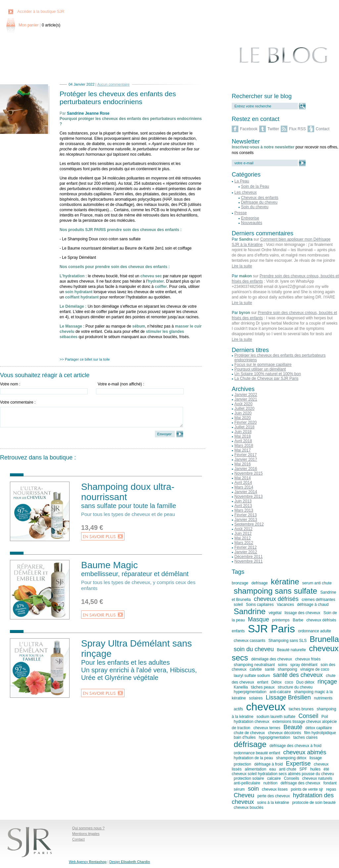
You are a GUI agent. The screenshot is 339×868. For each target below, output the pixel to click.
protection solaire (249, 778)
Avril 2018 (243, 441)
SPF (303, 769)
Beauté (293, 727)
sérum (239, 789)
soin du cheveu (254, 649)
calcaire (274, 778)
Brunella (324, 639)
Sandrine (250, 611)
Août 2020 (243, 404)
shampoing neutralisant (254, 665)
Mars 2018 (244, 446)
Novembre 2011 (248, 561)
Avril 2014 (243, 483)
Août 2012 (243, 529)
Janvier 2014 (246, 492)
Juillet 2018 (244, 427)
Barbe (298, 620)
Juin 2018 (243, 432)
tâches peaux (263, 687)
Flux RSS (297, 129)
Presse (241, 213)
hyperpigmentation (250, 692)
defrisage (259, 583)
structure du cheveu (295, 687)
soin (253, 789)
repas (331, 789)
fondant (330, 783)
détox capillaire (319, 728)
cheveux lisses (275, 789)
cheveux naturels (317, 778)
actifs (238, 709)
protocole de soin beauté (314, 803)
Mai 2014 (242, 478)
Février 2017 (245, 455)
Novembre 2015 (248, 473)
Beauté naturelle (291, 650)
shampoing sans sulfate (275, 591)
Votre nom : (10, 384)
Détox (276, 682)
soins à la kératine (273, 803)
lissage (316, 758)
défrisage (250, 744)
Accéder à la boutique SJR (41, 12)
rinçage (327, 682)
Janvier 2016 (246, 469)
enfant (263, 682)
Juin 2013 (243, 501)
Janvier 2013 (246, 520)
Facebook (249, 129)
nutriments (323, 698)
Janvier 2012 (246, 552)
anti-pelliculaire (247, 783)
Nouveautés (252, 223)
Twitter (273, 129)
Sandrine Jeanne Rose (88, 113)
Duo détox (305, 682)
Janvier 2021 (246, 399)
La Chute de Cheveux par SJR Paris (266, 378)
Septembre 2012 (249, 524)
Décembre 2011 (248, 557)
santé (270, 669)
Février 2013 (245, 515)
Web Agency (88, 862)
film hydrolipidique (320, 733)
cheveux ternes (267, 728)
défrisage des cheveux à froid (295, 746)
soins (282, 665)
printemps (281, 620)
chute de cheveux (249, 733)
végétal (275, 613)
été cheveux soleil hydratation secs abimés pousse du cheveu (283, 771)
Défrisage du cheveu (259, 202)
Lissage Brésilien (288, 697)
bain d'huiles (245, 737)
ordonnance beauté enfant (257, 753)
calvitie (256, 669)
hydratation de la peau (253, 758)
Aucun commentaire (114, 84)
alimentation (255, 769)
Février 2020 (245, 422)
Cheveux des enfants (260, 198)
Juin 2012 (243, 533)
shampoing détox (291, 758)
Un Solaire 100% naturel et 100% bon (268, 374)
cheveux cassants (249, 641)
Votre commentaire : (18, 402)
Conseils (291, 778)
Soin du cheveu (255, 207)
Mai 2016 (242, 464)
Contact (323, 129)
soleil (238, 605)
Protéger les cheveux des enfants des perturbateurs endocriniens (118, 98)
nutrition (270, 783)
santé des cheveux (298, 675)
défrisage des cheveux (300, 783)
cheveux (266, 707)
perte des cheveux (273, 796)
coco (289, 682)
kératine (285, 582)
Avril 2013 (243, 506)
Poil (325, 717)
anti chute (288, 769)
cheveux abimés (305, 752)
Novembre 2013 (248, 496)
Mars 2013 (244, 510)
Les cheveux (245, 192)
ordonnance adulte (314, 631)
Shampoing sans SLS (288, 641)
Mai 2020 (242, 418)
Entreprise (250, 218)
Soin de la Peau (255, 186)
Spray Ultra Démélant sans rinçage (142, 660)
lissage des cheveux (302, 613)
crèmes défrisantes (318, 600)
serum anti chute (317, 583)
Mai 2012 (242, 538)
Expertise (298, 764)
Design (130, 862)
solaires (256, 698)
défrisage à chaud (313, 605)
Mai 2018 (242, 436)
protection (242, 764)
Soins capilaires (260, 605)
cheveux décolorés (284, 733)
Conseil (308, 716)
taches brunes (301, 709)
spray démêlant (304, 665)
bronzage (240, 583)
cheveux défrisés (276, 599)
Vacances (285, 605)
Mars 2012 (244, 543)
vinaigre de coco (315, 669)
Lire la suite (242, 266)
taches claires (305, 737)
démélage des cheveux (272, 659)
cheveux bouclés (248, 808)
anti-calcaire (280, 692)
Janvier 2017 (246, 459)
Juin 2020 (243, 413)
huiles (315, 769)
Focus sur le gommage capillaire (263, 365)
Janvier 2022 (246, 395)
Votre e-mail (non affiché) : (121, 384)
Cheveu (244, 795)
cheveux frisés (308, 659)
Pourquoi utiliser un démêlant (260, 369)
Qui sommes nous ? (88, 828)
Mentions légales (86, 834)
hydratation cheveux (251, 722)
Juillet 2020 (244, 409)
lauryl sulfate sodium (252, 676)
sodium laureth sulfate (276, 717)
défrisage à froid (268, 764)
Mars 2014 (244, 487)
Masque (259, 619)
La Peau (242, 181)
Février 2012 (245, 547)
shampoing (288, 669)
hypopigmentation (275, 737)
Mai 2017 (242, 450)
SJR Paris (271, 629)
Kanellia (241, 687)
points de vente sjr (307, 789)
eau (272, 769)
